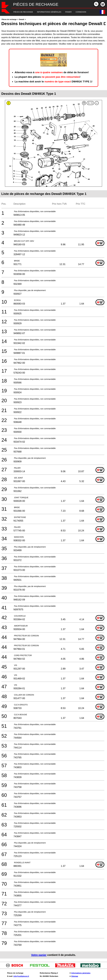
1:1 (90, 103)
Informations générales (81, 973)
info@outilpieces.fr (21, 976)
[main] (53, 488)
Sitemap (75, 976)
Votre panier (39, 955)
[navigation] (50, 12)
